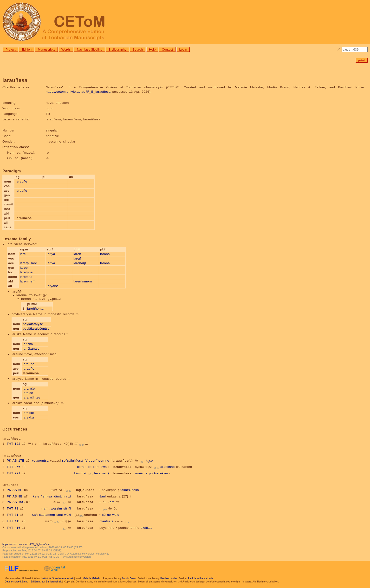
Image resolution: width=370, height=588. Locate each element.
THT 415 (14, 521)
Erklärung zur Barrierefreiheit (46, 582)
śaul (103, 496)
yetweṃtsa (40, 461)
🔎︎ (339, 49)
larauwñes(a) (122, 461)
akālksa (146, 528)
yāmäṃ (59, 496)
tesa (97, 473)
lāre (23, 254)
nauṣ (105, 473)
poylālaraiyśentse (36, 329)
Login (183, 49)
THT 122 (14, 444)
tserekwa (161, 473)
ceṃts (82, 467)
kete (36, 496)
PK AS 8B (15, 496)
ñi (70, 508)
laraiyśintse (32, 397)
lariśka (28, 344)
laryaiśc (53, 286)
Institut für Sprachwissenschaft (57, 578)
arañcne (141, 473)
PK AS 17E (16, 461)
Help (152, 49)
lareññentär (36, 309)
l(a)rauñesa (85, 515)
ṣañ (35, 515)
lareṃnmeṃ (83, 281)
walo (116, 515)
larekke (28, 413)
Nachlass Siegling (90, 49)
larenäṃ (80, 263)
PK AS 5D (15, 490)
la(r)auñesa (85, 490)
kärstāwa (100, 467)
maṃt (45, 508)
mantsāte (107, 521)
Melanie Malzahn (92, 578)
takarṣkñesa (130, 490)
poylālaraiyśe (33, 324)
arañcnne (168, 467)
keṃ (111, 502)
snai (60, 515)
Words (66, 49)
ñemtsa (46, 496)
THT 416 (14, 528)
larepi (24, 268)
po (90, 467)
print (362, 60)
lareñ (77, 254)
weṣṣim (56, 508)
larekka (28, 417)
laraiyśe (29, 389)
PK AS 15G (16, 502)
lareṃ (24, 263)
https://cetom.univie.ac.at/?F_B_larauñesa (78, 92)
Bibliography (117, 49)
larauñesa (85, 496)
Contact (167, 49)
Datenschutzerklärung (16, 582)
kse (149, 461)
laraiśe (28, 393)
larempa (26, 277)
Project (10, 49)
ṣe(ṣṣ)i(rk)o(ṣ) (73, 461)
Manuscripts (46, 49)
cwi (69, 496)
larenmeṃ (28, 281)
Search (138, 49)
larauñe (21, 181)
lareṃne (26, 272)
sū (65, 508)
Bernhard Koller (169, 578)
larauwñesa (122, 467)
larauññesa (52, 444)
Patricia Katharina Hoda (201, 578)
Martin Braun (129, 578)
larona (105, 254)
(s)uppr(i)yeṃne (97, 461)
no (109, 515)
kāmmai (80, 473)
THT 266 (14, 467)
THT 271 (14, 473)
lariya (51, 254)
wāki (68, 515)
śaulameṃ (47, 515)
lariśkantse (31, 349)
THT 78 (13, 508)
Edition (27, 49)
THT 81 (13, 515)
